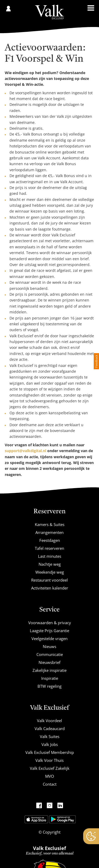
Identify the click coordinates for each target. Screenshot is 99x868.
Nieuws (49, 646)
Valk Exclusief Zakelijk (50, 768)
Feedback (96, 361)
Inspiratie (50, 678)
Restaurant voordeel (49, 580)
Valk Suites (50, 736)
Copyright (51, 832)
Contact (50, 784)
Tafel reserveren (49, 548)
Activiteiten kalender (50, 588)
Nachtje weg (50, 564)
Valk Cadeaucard (50, 728)
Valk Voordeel (49, 721)
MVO (50, 776)
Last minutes (50, 556)
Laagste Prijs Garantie (49, 631)
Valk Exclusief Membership (50, 752)
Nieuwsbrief (49, 662)
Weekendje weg (50, 572)
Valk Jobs (50, 744)
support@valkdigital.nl (25, 451)
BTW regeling (49, 686)
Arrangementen (49, 532)
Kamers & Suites (50, 524)
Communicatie (50, 654)
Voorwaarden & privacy (50, 623)
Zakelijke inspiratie (49, 670)
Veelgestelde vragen (49, 638)
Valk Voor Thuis (49, 760)
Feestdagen (50, 540)
